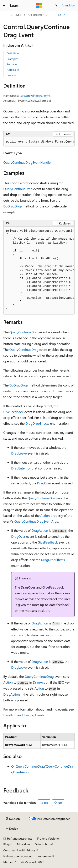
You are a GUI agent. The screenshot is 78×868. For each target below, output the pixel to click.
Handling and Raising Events (24, 715)
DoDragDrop (13, 206)
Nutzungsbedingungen (18, 856)
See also (12, 75)
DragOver (44, 483)
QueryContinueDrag (18, 189)
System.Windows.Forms (35, 96)
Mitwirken (23, 844)
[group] (39, 142)
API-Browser (36, 15)
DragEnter (19, 468)
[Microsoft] (39, 6)
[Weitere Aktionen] (71, 15)
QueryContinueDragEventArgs (36, 521)
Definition (13, 53)
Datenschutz (43, 844)
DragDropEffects (37, 423)
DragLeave (19, 453)
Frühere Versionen (49, 838)
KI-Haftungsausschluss (18, 838)
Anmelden (68, 5)
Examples (12, 59)
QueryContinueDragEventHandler (28, 162)
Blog (6, 844)
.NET (18, 15)
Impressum (45, 856)
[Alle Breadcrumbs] (7, 15)
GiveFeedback (13, 412)
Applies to (13, 70)
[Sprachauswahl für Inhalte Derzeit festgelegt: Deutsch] (13, 819)
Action (45, 515)
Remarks (12, 64)
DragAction (40, 530)
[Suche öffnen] (56, 6)
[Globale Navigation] (4, 6)
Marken (8, 862)
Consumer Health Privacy (19, 850)
